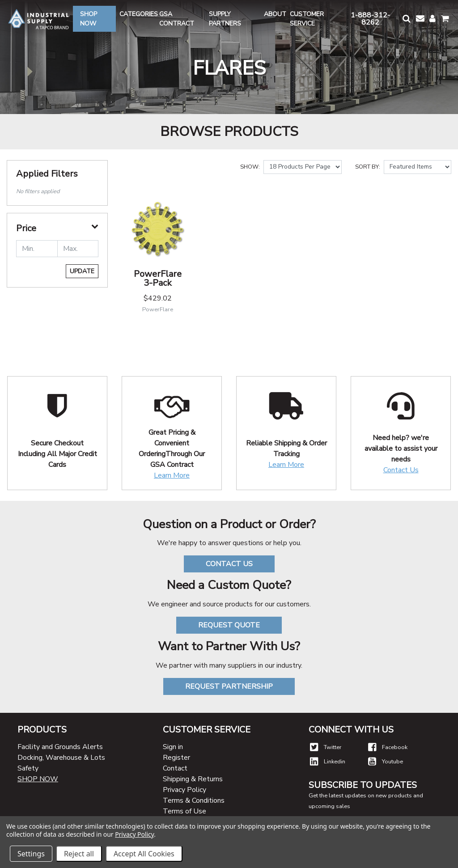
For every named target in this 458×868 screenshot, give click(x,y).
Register (176, 758)
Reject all (79, 854)
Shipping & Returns (193, 779)
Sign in (173, 747)
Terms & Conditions (194, 800)
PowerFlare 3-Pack (158, 278)
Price (26, 229)
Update (82, 271)
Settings (31, 854)
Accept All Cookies (144, 854)
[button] (406, 19)
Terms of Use (184, 811)
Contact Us (401, 470)
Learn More (172, 475)
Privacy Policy (184, 790)
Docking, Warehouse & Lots (61, 758)
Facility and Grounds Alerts (60, 747)
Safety (28, 768)
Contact (175, 768)
